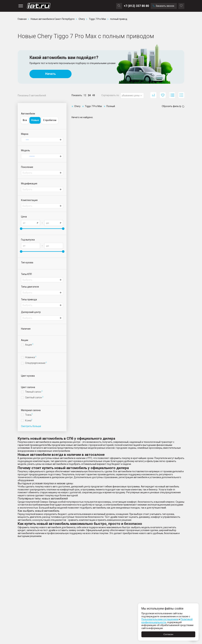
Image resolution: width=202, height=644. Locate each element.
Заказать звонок (163, 6)
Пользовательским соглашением (160, 619)
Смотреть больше (31, 426)
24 (89, 95)
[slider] (21, 229)
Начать (51, 74)
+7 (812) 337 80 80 (136, 6)
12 (85, 95)
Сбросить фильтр (173, 106)
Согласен (168, 634)
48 (94, 95)
